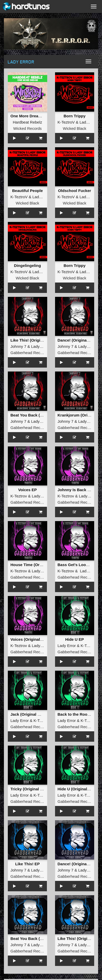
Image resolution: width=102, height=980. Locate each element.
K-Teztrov (19, 496)
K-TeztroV (66, 122)
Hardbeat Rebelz (28, 122)
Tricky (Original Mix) (29, 789)
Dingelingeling (28, 265)
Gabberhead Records (29, 353)
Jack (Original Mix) (28, 714)
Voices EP (28, 490)
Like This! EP (27, 864)
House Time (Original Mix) (35, 565)
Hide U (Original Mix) (77, 789)
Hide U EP (75, 639)
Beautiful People (27, 191)
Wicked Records (28, 128)
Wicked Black (75, 128)
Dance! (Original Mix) (77, 340)
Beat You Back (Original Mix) (37, 415)
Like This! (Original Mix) (33, 340)
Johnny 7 (18, 346)
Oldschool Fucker (74, 191)
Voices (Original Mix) (30, 639)
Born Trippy (75, 116)
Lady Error (89, 122)
